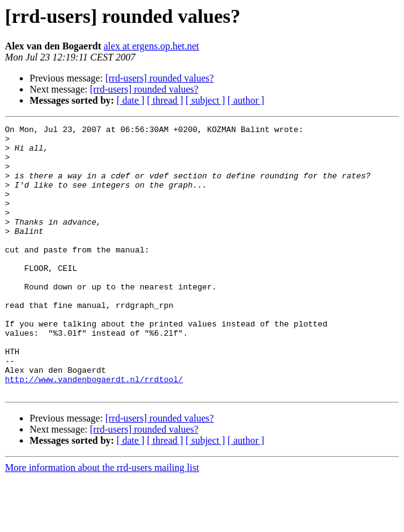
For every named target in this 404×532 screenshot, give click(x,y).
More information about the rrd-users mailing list (102, 521)
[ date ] (130, 100)
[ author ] (246, 100)
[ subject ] (205, 100)
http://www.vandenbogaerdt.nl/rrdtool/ (94, 431)
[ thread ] (165, 100)
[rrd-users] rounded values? (160, 78)
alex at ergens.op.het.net (151, 46)
